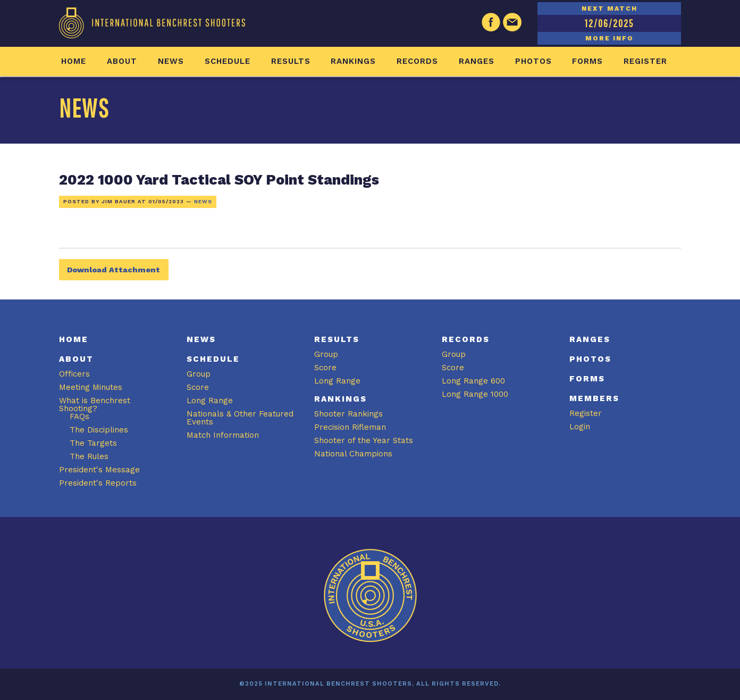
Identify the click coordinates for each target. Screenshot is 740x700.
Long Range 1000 (475, 394)
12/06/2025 (609, 23)
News (171, 61)
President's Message (99, 470)
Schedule (228, 61)
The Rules (89, 456)
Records (417, 61)
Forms (587, 61)
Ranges (477, 61)
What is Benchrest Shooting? (95, 405)
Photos (533, 61)
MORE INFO (609, 38)
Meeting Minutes (91, 387)
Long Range (210, 401)
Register (645, 61)
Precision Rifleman (350, 427)
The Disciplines (99, 430)
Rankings (353, 61)
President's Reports (98, 483)
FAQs (79, 416)
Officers (74, 374)
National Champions (353, 454)
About (122, 61)
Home (74, 61)
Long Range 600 (473, 381)
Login (580, 427)
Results (291, 61)
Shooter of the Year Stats (364, 440)
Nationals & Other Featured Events (240, 418)
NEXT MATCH (609, 9)
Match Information (223, 435)
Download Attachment (113, 270)
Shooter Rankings (348, 414)
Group (199, 374)
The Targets (93, 443)
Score (198, 387)
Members (594, 398)
